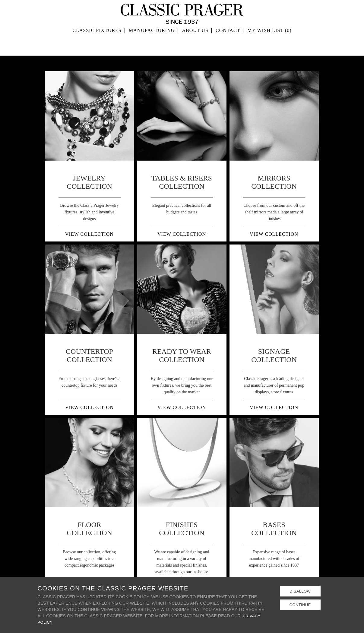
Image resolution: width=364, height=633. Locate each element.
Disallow (300, 591)
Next (126, 116)
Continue (300, 605)
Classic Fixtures (97, 45)
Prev (53, 116)
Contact (228, 45)
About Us (195, 45)
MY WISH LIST (270, 45)
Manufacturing (152, 45)
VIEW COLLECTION (89, 234)
